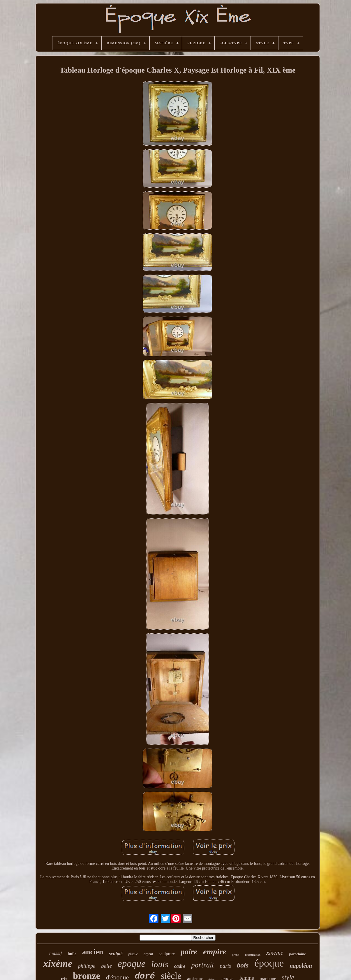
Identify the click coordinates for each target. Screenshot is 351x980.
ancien (93, 952)
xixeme (275, 953)
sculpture (167, 954)
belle (106, 966)
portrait (202, 965)
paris (225, 966)
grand (236, 955)
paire (189, 952)
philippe (87, 966)
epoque (132, 964)
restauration (253, 955)
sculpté (116, 954)
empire (215, 952)
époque (269, 963)
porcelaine (297, 954)
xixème (58, 964)
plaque (133, 954)
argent (148, 954)
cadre (180, 966)
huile (72, 954)
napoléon (301, 966)
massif (55, 953)
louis (160, 964)
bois (243, 965)
